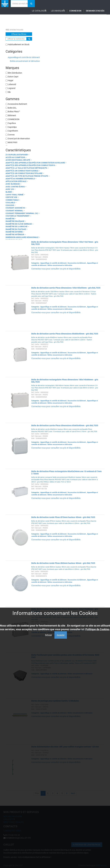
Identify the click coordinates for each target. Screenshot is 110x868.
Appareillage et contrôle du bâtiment (24, 57)
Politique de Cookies (97, 629)
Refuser (49, 635)
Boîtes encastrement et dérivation (25, 61)
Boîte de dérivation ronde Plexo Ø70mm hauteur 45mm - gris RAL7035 (63, 517)
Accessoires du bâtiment (77, 263)
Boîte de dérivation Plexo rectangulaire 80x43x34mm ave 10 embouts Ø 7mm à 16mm (66, 472)
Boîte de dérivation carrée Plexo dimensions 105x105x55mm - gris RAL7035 (66, 288)
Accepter (61, 635)
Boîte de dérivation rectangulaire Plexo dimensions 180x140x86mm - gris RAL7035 (65, 381)
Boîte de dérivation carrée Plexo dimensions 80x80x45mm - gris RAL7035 (65, 334)
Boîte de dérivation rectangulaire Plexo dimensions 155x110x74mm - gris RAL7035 (65, 243)
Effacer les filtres (19, 34)
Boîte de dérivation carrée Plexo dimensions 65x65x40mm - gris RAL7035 (65, 425)
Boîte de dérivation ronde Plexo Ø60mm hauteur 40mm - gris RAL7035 (63, 563)
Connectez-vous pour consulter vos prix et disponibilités (56, 269)
